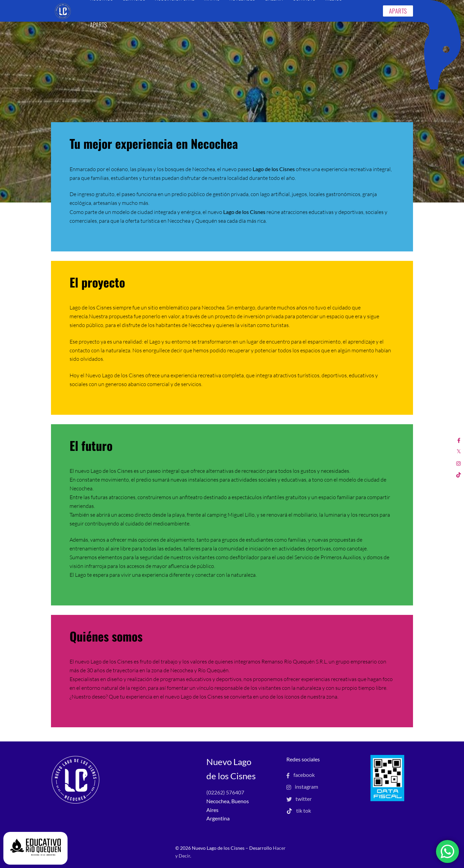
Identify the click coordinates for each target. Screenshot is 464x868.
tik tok (299, 810)
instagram (302, 786)
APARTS (398, 11)
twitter (299, 799)
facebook (301, 775)
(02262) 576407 (225, 792)
